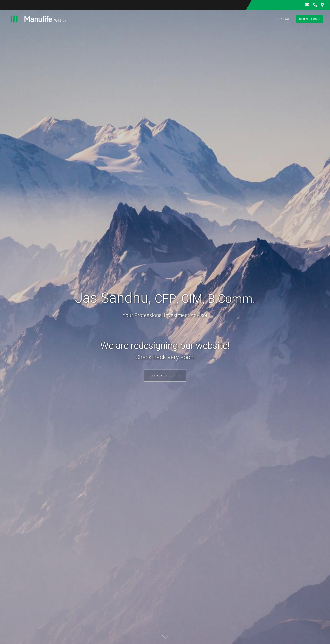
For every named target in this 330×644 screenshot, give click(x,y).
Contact (284, 19)
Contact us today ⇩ (165, 376)
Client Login (310, 19)
